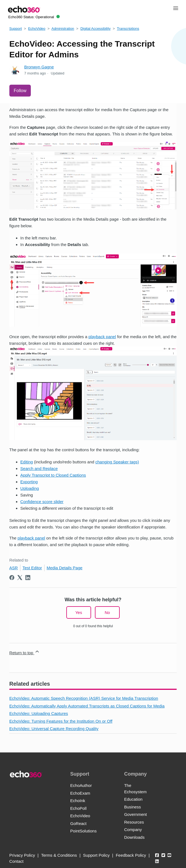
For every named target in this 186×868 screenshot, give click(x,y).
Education (133, 799)
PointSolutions (83, 831)
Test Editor (32, 568)
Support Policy (96, 855)
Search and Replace (39, 468)
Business (132, 807)
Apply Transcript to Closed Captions (53, 475)
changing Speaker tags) (117, 462)
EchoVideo (37, 29)
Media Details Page (65, 568)
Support (16, 29)
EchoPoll (78, 808)
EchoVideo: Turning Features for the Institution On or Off (61, 721)
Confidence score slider (42, 502)
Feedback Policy (131, 855)
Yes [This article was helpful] (79, 612)
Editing (27, 462)
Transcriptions (128, 29)
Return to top (25, 652)
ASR (14, 568)
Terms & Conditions (59, 855)
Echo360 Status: (34, 17)
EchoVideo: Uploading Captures (39, 713)
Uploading (30, 488)
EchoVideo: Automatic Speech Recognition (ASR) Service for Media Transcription (84, 698)
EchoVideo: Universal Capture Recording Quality (54, 729)
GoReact (78, 823)
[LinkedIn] (28, 578)
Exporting (29, 482)
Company (133, 830)
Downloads (134, 837)
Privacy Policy (22, 855)
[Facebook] (12, 578)
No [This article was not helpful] (107, 612)
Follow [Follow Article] (20, 91)
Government (136, 814)
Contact (17, 861)
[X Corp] (20, 578)
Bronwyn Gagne (39, 67)
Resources (134, 822)
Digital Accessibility (95, 29)
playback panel (102, 337)
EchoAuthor (81, 785)
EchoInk (78, 801)
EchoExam (80, 793)
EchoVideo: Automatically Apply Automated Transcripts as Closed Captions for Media (87, 706)
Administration (63, 29)
